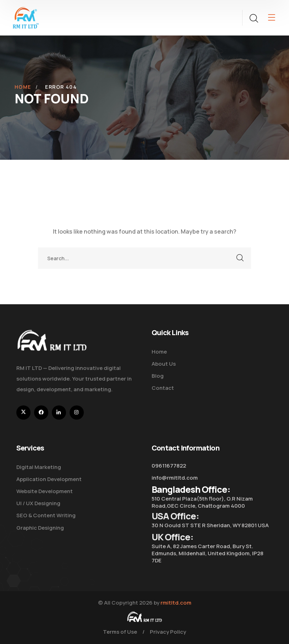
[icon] (23, 413)
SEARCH (240, 258)
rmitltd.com (176, 603)
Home (23, 87)
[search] (253, 18)
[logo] (26, 17)
